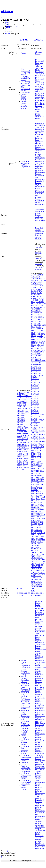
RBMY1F (26, 435)
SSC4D (39, 547)
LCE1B (34, 450)
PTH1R (39, 518)
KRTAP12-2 (35, 398)
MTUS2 (25, 426)
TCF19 (39, 554)
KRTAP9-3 (36, 443)
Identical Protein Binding (24, 103)
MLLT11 (34, 479)
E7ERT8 (34, 595)
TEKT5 (39, 556)
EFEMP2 (24, 403)
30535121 (38, 253)
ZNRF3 (40, 587)
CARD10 (26, 392)
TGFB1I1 (40, 558)
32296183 (16, 27)
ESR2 (43, 334)
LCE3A (34, 458)
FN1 (37, 343)
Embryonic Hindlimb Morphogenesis (40, 809)
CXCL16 (34, 318)
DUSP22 (34, 329)
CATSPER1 (21, 394)
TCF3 (43, 554)
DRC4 (44, 325)
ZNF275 (25, 453)
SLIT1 (33, 538)
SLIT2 (38, 538)
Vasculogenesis (40, 830)
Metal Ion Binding (24, 108)
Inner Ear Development (39, 175)
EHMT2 (20, 405)
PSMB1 (34, 518)
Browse (7, 22)
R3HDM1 (34, 522)
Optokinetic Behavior (39, 143)
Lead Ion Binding (38, 833)
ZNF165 (25, 450)
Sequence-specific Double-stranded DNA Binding (40, 115)
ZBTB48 (26, 446)
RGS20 (39, 529)
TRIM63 (34, 567)
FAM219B (35, 338)
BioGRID (8, 34)
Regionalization (40, 845)
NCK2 (39, 483)
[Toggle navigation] (2, 18)
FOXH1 (41, 343)
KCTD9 (38, 363)
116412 (19, 589)
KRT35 (39, 368)
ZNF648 (20, 464)
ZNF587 (20, 462)
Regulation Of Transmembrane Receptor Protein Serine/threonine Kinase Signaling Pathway (40, 667)
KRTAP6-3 (35, 441)
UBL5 (33, 570)
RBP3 (33, 526)
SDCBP (34, 535)
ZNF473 (25, 457)
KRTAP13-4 (35, 407)
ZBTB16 (39, 578)
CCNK (33, 304)
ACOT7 (34, 275)
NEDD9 (41, 484)
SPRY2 (34, 545)
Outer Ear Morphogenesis (40, 157)
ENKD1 (39, 332)
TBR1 (41, 552)
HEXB (33, 354)
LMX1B (39, 465)
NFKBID (39, 488)
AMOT (34, 284)
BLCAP (39, 293)
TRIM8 (40, 567)
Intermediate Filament (25, 681)
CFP (38, 307)
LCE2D (39, 456)
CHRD (33, 309)
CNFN (38, 311)
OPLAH (42, 497)
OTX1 (33, 499)
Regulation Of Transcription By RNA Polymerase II (26, 164)
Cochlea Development (39, 200)
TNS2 (26, 441)
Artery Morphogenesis (40, 178)
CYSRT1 (20, 401)
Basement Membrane (39, 681)
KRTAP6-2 (36, 440)
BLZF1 (34, 295)
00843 (33, 591)
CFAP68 (34, 307)
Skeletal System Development (40, 847)
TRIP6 (33, 569)
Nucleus (24, 53)
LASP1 (34, 449)
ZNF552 (25, 460)
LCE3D (34, 459)
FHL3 (43, 341)
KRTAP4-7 (35, 431)
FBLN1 (34, 339)
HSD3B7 (34, 357)
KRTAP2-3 (35, 415)
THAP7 (38, 560)
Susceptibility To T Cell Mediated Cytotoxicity (40, 839)
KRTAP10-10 (36, 381)
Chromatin (39, 52)
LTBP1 (38, 468)
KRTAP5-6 (36, 436)
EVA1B (34, 336)
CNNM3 (34, 313)
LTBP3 (43, 468)
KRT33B (39, 366)
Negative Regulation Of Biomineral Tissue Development (40, 802)
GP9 (33, 350)
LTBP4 (34, 470)
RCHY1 (34, 527)
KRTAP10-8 (21, 415)
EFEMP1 (34, 330)
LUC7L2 (39, 470)
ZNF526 (20, 460)
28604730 (38, 264)
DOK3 (39, 325)
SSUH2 (34, 549)
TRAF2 (43, 561)
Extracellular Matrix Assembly (39, 820)
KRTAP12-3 (21, 419)
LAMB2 (41, 447)
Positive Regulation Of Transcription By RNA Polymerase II (40, 163)
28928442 (38, 269)
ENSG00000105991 (38, 593)
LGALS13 (35, 463)
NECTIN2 (35, 484)
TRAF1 (38, 561)
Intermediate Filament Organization (39, 676)
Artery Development (39, 191)
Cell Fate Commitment (39, 824)
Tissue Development (39, 634)
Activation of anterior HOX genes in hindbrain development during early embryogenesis (40, 215)
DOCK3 (34, 325)
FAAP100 (40, 336)
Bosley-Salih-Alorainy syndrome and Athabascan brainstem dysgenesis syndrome (40, 233)
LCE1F (39, 452)
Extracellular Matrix (39, 616)
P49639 (40, 595)
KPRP (39, 364)
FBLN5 (34, 341)
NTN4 (33, 495)
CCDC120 (35, 300)
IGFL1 (43, 357)
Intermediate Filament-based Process (40, 710)
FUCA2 (34, 347)
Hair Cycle (24, 762)
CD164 (43, 304)
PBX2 (33, 501)
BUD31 (39, 296)
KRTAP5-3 (35, 434)
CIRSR (34, 311)
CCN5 (42, 302)
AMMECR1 (39, 282)
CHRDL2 (39, 309)
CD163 (38, 304)
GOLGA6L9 (21, 407)
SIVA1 (39, 535)
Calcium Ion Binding (39, 658)
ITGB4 (43, 361)
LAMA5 (35, 447)
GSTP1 (37, 352)
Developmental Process (40, 699)
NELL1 (38, 486)
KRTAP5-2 (37, 433)
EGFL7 (34, 332)
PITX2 (42, 506)
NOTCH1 (34, 490)
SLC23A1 (41, 536)
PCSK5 (19, 432)
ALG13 (43, 280)
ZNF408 (25, 455)
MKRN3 (41, 477)
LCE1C (39, 450)
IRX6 (39, 361)
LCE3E (39, 459)
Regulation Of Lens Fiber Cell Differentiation (26, 782)
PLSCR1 (38, 511)
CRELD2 (34, 316)
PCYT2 (40, 502)
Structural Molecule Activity (38, 777)
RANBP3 (34, 524)
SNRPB (43, 540)
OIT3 (37, 497)
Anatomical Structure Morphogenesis (40, 147)
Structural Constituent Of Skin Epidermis (40, 630)
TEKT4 (34, 556)
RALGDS (41, 522)
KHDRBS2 (21, 410)
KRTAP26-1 (35, 418)
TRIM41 (20, 442)
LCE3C (39, 458)
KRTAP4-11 (21, 421)
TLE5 (43, 560)
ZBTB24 (20, 446)
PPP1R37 (25, 433)
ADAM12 (40, 275)
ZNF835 (20, 467)
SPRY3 (39, 545)
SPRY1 (26, 439)
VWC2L (39, 572)
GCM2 (33, 348)
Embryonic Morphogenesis (40, 792)
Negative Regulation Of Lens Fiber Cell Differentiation (26, 769)
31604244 (38, 258)
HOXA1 (38, 40)
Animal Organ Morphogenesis (40, 715)
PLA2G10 (35, 510)
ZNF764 (20, 466)
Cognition (38, 185)
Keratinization (40, 608)
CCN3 (33, 302)
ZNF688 (40, 583)
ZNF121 (26, 448)
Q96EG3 (20, 595)
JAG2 (33, 363)
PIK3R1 (40, 504)
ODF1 (33, 497)
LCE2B (39, 454)
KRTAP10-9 (21, 417)
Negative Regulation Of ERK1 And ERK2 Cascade (40, 720)
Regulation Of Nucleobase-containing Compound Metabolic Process (26, 729)
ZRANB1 (26, 467)
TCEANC (20, 441)
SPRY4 (34, 547)
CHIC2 (19, 399)
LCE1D (34, 452)
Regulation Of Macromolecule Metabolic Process (26, 776)
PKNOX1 (38, 508)
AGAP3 (43, 279)
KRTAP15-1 (35, 409)
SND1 (38, 540)
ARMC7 (40, 286)
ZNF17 (19, 451)
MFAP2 (39, 475)
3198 (33, 589)
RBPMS (38, 526)
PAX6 (43, 499)
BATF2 (39, 291)
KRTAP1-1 (21, 412)
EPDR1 (34, 334)
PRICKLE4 (41, 515)
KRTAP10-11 (36, 382)
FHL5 (33, 343)
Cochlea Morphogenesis (40, 203)
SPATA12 (40, 542)
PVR (43, 518)
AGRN (34, 280)
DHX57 (26, 401)
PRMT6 (34, 517)
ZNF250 (20, 453)
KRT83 (39, 373)
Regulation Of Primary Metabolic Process (26, 742)
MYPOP (34, 481)
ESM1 (39, 334)
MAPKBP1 (41, 472)
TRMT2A (26, 442)
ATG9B (34, 287)
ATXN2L (34, 289)
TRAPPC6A (40, 563)
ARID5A (34, 286)
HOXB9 (38, 356)
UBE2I (19, 444)
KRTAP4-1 (36, 422)
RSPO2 (26, 437)
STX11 (39, 549)
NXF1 (43, 495)
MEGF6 (38, 474)
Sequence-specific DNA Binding (40, 108)
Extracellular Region (39, 731)
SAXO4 (39, 533)
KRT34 (34, 368)
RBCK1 (40, 524)
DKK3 (33, 323)
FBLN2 (39, 339)
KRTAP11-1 (35, 395)
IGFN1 (34, 359)
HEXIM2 (39, 354)
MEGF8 (34, 475)
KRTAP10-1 (35, 379)
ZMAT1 (34, 581)
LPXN (33, 468)
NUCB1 (38, 495)
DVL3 (19, 403)
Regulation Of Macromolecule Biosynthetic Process (26, 758)
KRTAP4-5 (21, 424)
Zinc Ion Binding (24, 99)
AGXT (38, 280)
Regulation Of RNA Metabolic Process (26, 695)
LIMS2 (34, 465)
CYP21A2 (41, 318)
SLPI (42, 538)
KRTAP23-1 (36, 416)
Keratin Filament (24, 677)
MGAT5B (34, 477)
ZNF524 (25, 458)
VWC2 (24, 444)
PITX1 (37, 506)
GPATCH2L (21, 408)
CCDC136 (27, 396)
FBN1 (38, 341)
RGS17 (39, 527)
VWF (38, 574)
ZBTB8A (20, 448)
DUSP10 (39, 327)
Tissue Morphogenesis (40, 781)
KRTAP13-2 (35, 404)
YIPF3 (39, 576)
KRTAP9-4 (35, 445)
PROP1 (39, 517)
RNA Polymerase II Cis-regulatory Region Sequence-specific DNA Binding (26, 74)
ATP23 (39, 287)
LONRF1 (39, 467)
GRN (33, 352)
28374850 (38, 248)
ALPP (33, 282)
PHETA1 (34, 504)
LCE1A (39, 449)
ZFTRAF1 (35, 579)
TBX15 (34, 554)
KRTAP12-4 (35, 402)
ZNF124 (20, 450)
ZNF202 (25, 451)
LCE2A (34, 454)
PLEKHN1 (42, 510)
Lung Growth (40, 843)
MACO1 (34, 472)
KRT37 (34, 370)
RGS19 (34, 529)
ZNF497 (20, 458)
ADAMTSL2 (35, 277)
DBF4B (40, 320)
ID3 (39, 357)
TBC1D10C (35, 552)
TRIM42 (34, 565)
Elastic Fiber (39, 762)
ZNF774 (34, 585)
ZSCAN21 (20, 469)
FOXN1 (34, 345)
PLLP (33, 511)
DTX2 (33, 327)
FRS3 (39, 345)
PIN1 (33, 506)
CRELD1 (40, 314)
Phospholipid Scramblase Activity (39, 727)
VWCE (34, 574)
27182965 (38, 267)
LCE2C (34, 456)
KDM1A (34, 364)
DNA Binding (25, 92)
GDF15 (38, 348)
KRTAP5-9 (35, 438)
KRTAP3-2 (35, 420)
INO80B (34, 361)
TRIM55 (40, 565)
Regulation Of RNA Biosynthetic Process (26, 720)
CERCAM (40, 305)
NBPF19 (27, 428)
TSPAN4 (39, 569)
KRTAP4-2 (35, 427)
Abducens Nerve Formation (39, 152)
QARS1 (39, 520)
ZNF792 (25, 466)
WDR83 (43, 574)
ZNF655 (25, 464)
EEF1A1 (40, 329)
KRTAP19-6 (35, 411)
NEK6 (33, 486)
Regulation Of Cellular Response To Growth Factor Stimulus (40, 693)
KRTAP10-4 (35, 386)
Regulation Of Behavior (40, 182)
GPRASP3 (38, 350)
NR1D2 (40, 493)
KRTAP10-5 (35, 388)
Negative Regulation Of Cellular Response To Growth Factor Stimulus (40, 744)
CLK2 (24, 399)
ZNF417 (20, 457)
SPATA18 (34, 544)
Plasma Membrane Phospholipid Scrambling (39, 753)
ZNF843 (34, 587)
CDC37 (27, 398)
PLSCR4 (34, 515)
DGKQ (39, 321)
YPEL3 (34, 578)
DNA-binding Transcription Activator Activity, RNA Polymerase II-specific (40, 87)
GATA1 (39, 347)
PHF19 (24, 432)
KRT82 (34, 373)
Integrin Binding (38, 638)
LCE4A (34, 461)
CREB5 (34, 314)
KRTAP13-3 (35, 406)
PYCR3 (34, 520)
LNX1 (33, 467)
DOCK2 (39, 323)
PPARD (20, 433)
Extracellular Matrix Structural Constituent (39, 624)
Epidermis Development (39, 613)
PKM (33, 508)
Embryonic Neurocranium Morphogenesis (40, 170)
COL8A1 (40, 313)
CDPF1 (34, 305)
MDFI (20, 426)
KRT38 (39, 370)
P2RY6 (38, 499)
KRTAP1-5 (36, 377)
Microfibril (39, 684)
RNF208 (34, 531)
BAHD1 (20, 392)
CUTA (40, 316)
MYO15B (20, 428)
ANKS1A (39, 284)
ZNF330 (20, 455)
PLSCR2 (34, 513)
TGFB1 (34, 558)
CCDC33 (41, 300)
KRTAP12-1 (35, 397)
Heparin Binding (38, 785)
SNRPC (34, 542)
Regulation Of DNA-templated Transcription (40, 125)
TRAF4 (34, 563)
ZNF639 (25, 462)
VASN (42, 570)
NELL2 (34, 488)
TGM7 (33, 560)
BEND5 (34, 293)
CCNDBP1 (21, 398)
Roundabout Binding (39, 788)
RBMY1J (20, 437)
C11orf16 (34, 298)
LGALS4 (41, 463)
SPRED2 (20, 439)
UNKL (38, 570)
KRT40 (34, 372)
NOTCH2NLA (22, 430)
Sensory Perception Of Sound (40, 138)
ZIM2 (40, 579)
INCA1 (39, 359)
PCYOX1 (34, 502)
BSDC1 (34, 296)
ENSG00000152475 (23, 593)
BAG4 (40, 289)
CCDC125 (20, 396)
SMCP (33, 540)
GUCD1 (43, 352)
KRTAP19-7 (35, 413)
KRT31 (34, 366)
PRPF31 (20, 435)
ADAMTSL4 (35, 279)
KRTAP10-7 (22, 414)
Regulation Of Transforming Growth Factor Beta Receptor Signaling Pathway (40, 769)
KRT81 (39, 372)
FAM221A (42, 338)
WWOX (34, 576)
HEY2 (33, 356)
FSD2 (25, 405)
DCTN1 (34, 321)
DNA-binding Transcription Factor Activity (40, 97)
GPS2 (43, 350)
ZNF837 (24, 40)
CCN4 (38, 302)
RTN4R (34, 533)
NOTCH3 (34, 493)
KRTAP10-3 (35, 384)
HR (43, 356)
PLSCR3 (40, 513)
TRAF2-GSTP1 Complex (40, 828)
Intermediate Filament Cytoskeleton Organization (39, 704)
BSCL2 (39, 295)
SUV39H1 (35, 551)
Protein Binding (24, 95)
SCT (44, 533)
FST (42, 345)
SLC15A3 (34, 536)
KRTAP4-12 (21, 423)
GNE (43, 348)
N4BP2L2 (40, 481)
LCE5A (39, 461)
